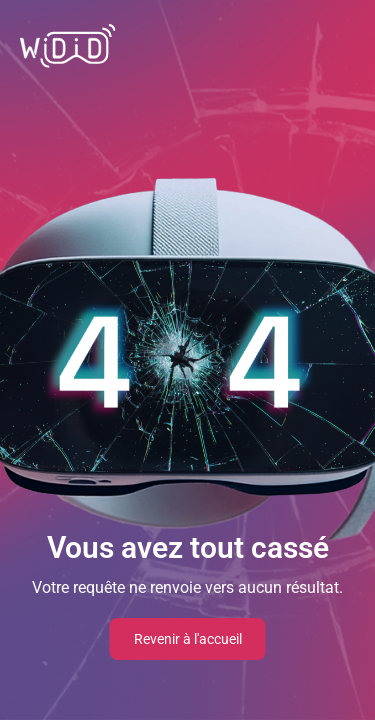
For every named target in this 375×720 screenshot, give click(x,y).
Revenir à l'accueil (188, 639)
